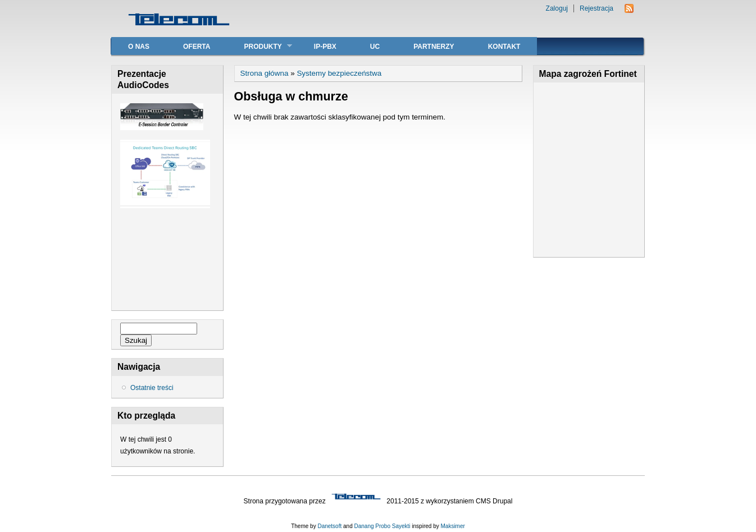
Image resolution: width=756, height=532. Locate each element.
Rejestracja (596, 8)
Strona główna (265, 73)
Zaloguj (557, 8)
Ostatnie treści (152, 388)
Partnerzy (434, 47)
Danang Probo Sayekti (382, 526)
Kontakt (504, 47)
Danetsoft (329, 526)
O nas (139, 47)
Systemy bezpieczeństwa (339, 73)
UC (375, 47)
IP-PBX (325, 47)
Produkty (259, 46)
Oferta (197, 47)
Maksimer (452, 526)
